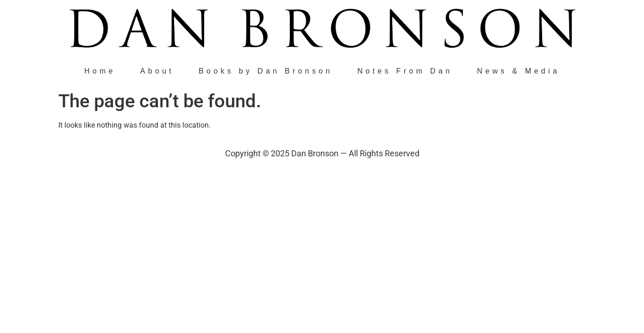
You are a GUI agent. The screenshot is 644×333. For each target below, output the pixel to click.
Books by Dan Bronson (266, 71)
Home (100, 71)
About (157, 71)
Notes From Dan (405, 71)
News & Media (518, 71)
